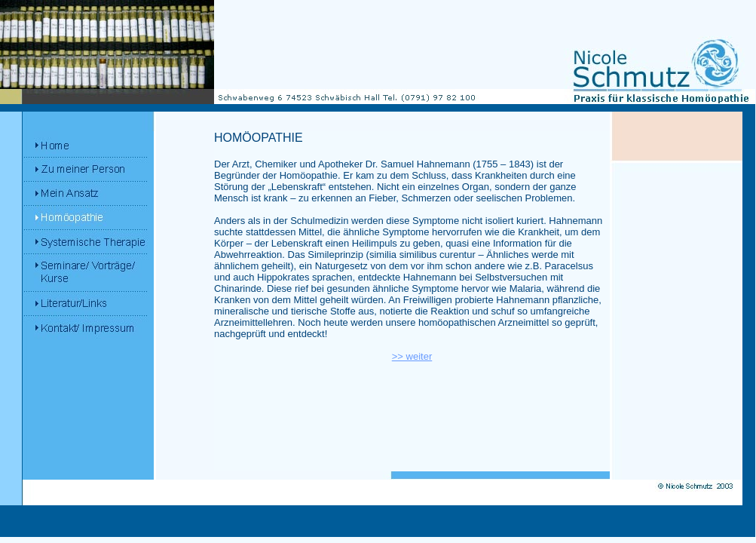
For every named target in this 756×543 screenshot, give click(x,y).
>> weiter (412, 356)
